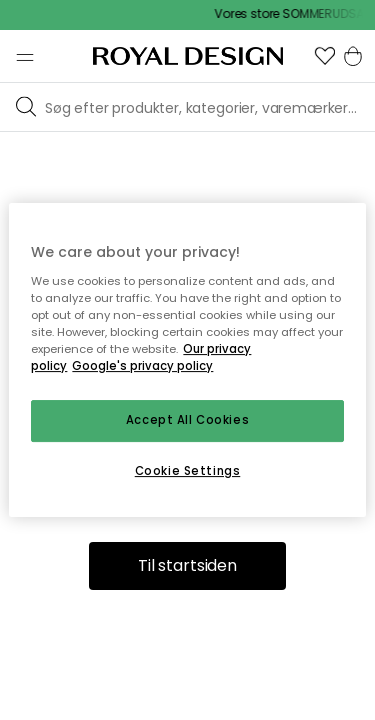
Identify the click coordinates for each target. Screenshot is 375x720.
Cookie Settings (188, 471)
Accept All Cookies (187, 420)
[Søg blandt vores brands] (206, 107)
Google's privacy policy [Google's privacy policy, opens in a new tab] (142, 366)
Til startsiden (187, 565)
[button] (325, 56)
